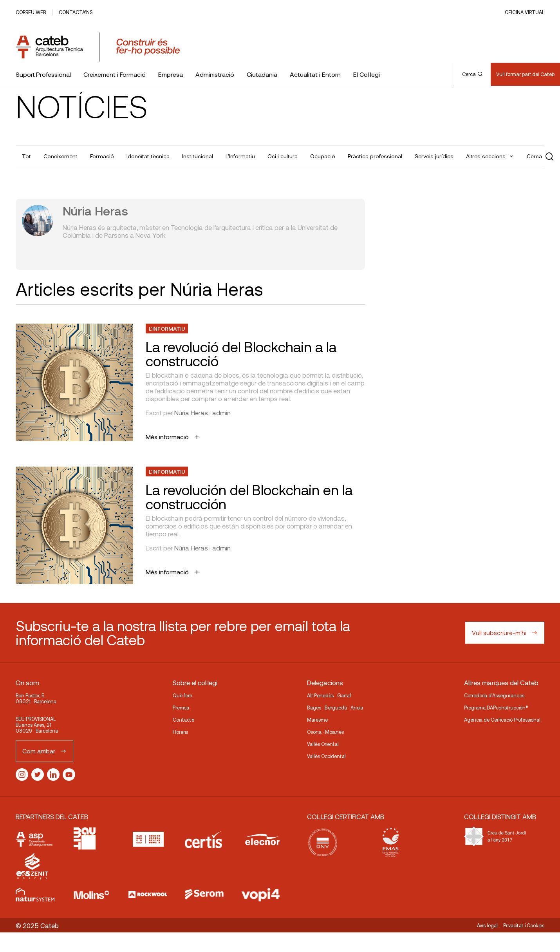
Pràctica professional (375, 156)
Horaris (180, 732)
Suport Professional (43, 74)
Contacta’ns (76, 12)
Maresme (317, 720)
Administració (215, 74)
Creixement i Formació (115, 74)
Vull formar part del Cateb (525, 74)
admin (221, 413)
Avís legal (487, 925)
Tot (26, 156)
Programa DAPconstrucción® (496, 708)
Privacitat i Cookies (524, 925)
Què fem (182, 695)
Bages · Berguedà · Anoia (335, 708)
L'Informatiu (240, 156)
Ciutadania (262, 74)
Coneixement (61, 156)
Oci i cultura (283, 156)
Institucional (198, 156)
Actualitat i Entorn (315, 74)
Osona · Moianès (325, 732)
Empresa (171, 74)
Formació (102, 156)
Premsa (181, 708)
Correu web (31, 12)
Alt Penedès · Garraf (329, 695)
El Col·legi (367, 74)
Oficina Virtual (525, 12)
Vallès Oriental (323, 744)
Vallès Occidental (326, 756)
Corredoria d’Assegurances (494, 695)
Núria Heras (191, 413)
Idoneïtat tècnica (148, 156)
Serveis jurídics (434, 156)
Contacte (183, 720)
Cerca (472, 74)
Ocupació (323, 156)
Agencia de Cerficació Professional (502, 720)
